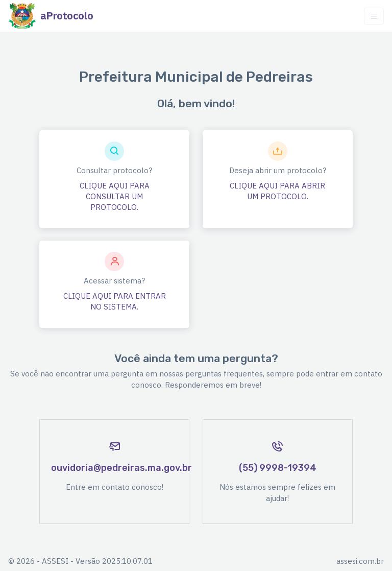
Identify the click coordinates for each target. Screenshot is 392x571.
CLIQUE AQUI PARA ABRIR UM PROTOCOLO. (277, 191)
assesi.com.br (360, 561)
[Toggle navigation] (374, 16)
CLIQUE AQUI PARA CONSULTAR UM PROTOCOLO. (115, 196)
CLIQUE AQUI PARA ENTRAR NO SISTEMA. (115, 301)
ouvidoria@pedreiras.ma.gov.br (121, 468)
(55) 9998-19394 (278, 468)
